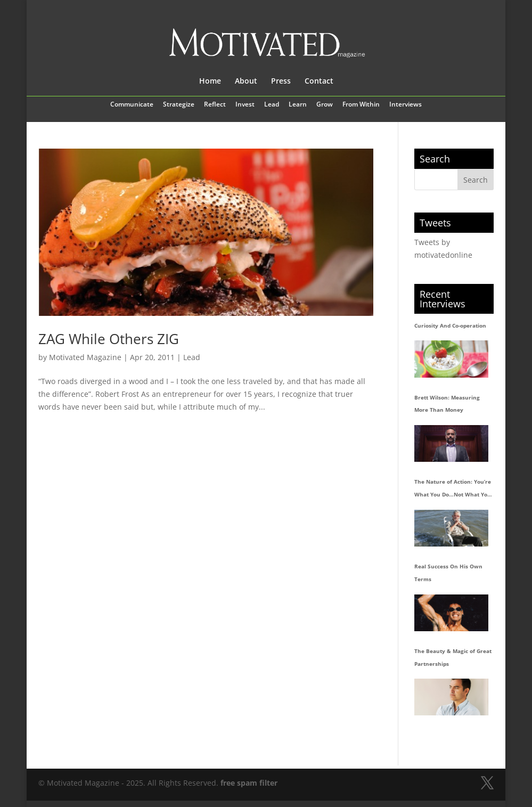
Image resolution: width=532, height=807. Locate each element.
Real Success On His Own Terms (448, 573)
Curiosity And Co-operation (450, 325)
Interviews (406, 105)
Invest (245, 105)
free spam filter (249, 783)
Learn (298, 105)
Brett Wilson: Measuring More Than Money (447, 404)
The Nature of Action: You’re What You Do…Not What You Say (453, 490)
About (246, 81)
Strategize (179, 105)
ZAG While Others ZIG (109, 339)
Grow (325, 105)
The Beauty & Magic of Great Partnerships (453, 657)
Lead (272, 105)
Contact (319, 81)
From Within (361, 105)
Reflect (215, 105)
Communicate (132, 105)
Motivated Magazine (85, 357)
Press (281, 81)
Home (210, 81)
